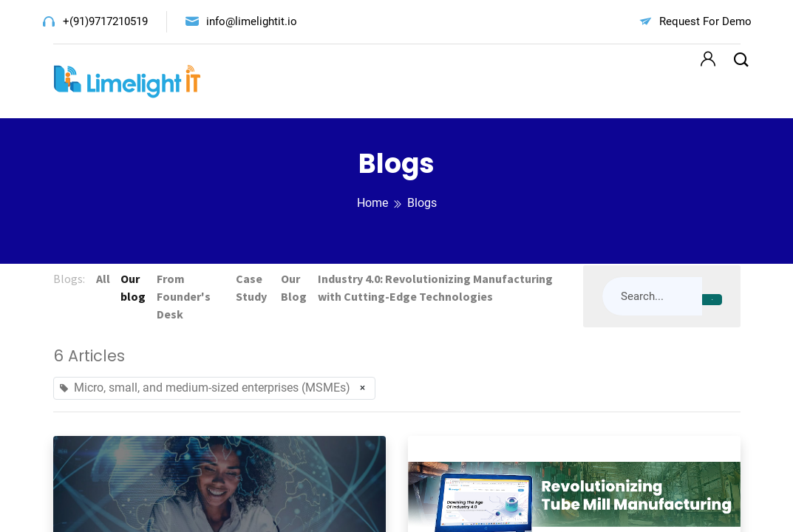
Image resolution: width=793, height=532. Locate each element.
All (104, 279)
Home (372, 203)
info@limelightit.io (252, 21)
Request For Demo (705, 21)
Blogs (422, 203)
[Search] (712, 300)
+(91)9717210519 (105, 21)
